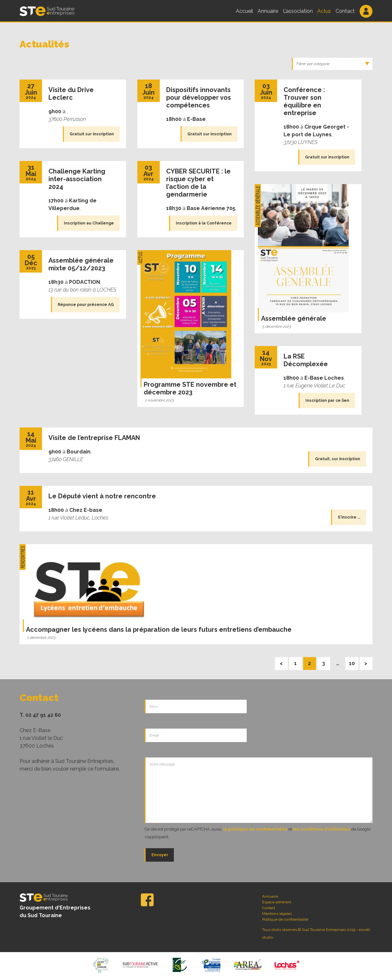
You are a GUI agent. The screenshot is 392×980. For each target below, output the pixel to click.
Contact (345, 11)
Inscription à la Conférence (204, 223)
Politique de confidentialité (285, 919)
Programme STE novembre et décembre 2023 (190, 388)
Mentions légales (277, 914)
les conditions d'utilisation (322, 829)
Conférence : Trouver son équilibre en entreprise (304, 101)
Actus (324, 11)
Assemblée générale (294, 318)
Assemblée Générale (258, 206)
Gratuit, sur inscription (338, 459)
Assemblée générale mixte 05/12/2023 (81, 264)
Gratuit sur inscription (92, 134)
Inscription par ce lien (327, 401)
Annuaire (268, 11)
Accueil (244, 11)
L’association (298, 11)
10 (354, 662)
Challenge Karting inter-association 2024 (77, 179)
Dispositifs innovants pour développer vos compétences (199, 97)
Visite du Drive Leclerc (71, 94)
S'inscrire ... (349, 517)
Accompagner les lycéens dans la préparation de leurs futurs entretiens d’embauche (159, 629)
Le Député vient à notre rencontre (102, 496)
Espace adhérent (277, 902)
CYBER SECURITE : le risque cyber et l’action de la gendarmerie (198, 183)
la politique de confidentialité (255, 829)
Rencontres (23, 557)
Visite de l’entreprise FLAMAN (94, 438)
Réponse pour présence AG (86, 305)
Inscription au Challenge (89, 223)
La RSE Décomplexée (306, 360)
